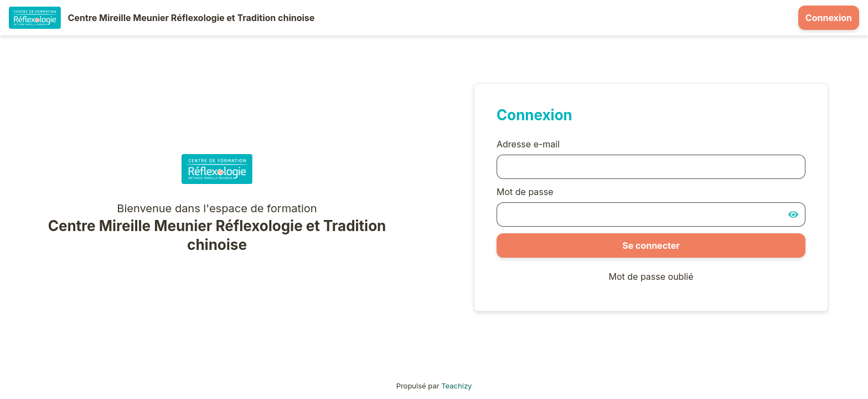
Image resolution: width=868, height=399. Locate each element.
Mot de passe (525, 192)
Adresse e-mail (528, 144)
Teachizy (456, 386)
